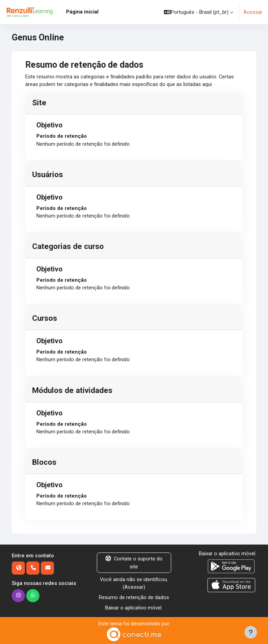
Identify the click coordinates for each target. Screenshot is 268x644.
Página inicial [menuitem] (82, 12)
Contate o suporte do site (134, 563)
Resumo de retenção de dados (134, 597)
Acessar (253, 12)
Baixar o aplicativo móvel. (134, 608)
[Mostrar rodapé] (251, 632)
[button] (198, 12)
